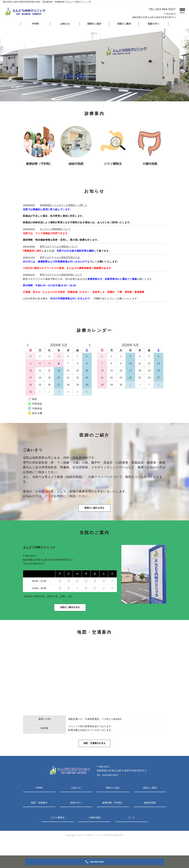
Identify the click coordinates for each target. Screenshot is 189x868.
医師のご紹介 (94, 24)
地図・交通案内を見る (94, 756)
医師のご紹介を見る (94, 512)
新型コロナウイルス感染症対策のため (60, 257)
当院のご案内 (124, 24)
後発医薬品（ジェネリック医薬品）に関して (63, 205)
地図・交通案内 (39, 817)
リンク (131, 831)
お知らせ (65, 24)
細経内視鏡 (150, 817)
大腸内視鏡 (94, 831)
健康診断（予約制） (113, 817)
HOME (35, 24)
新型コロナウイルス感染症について (59, 246)
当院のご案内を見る (70, 616)
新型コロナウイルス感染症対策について (61, 275)
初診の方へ (154, 24)
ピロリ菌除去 (58, 831)
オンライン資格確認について (55, 229)
